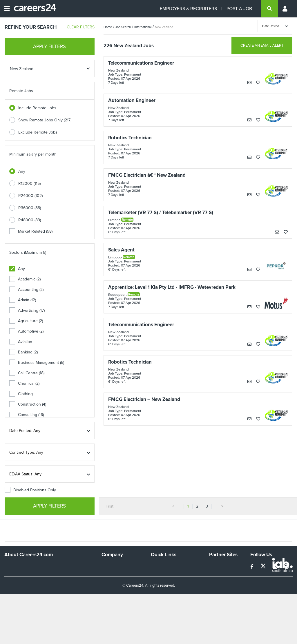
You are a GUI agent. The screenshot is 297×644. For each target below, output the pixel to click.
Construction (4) (28, 404)
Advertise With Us (118, 574)
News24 (217, 574)
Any (22, 171)
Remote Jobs (21, 91)
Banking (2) (23, 352)
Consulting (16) (27, 415)
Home (108, 27)
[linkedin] (276, 567)
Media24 (217, 589)
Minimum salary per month (33, 154)
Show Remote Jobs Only (45, 120)
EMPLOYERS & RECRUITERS (188, 9)
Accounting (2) (26, 290)
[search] (269, 9)
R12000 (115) (29, 184)
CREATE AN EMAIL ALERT (262, 45)
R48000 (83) (30, 220)
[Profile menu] (285, 9)
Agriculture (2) (26, 321)
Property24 (219, 582)
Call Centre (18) (27, 373)
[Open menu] (7, 9)
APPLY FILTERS (49, 46)
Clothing (21, 394)
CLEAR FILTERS (81, 27)
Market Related (31, 231)
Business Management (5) (37, 363)
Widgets (158, 594)
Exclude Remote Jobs (38, 132)
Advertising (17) (27, 310)
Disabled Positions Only (30, 490)
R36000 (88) (30, 208)
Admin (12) (23, 300)
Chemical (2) (24, 383)
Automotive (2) (26, 331)
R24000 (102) (30, 196)
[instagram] (286, 567)
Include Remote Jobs (37, 108)
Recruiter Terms (165, 602)
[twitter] (264, 567)
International (143, 27)
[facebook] (252, 567)
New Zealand (164, 27)
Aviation (21, 342)
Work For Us (113, 566)
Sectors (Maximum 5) (28, 252)
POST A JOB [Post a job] (239, 9)
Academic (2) (25, 279)
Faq (154, 610)
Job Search (123, 27)
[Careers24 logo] (33, 9)
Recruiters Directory (169, 566)
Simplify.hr (218, 566)
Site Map (159, 574)
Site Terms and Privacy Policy (171, 584)
